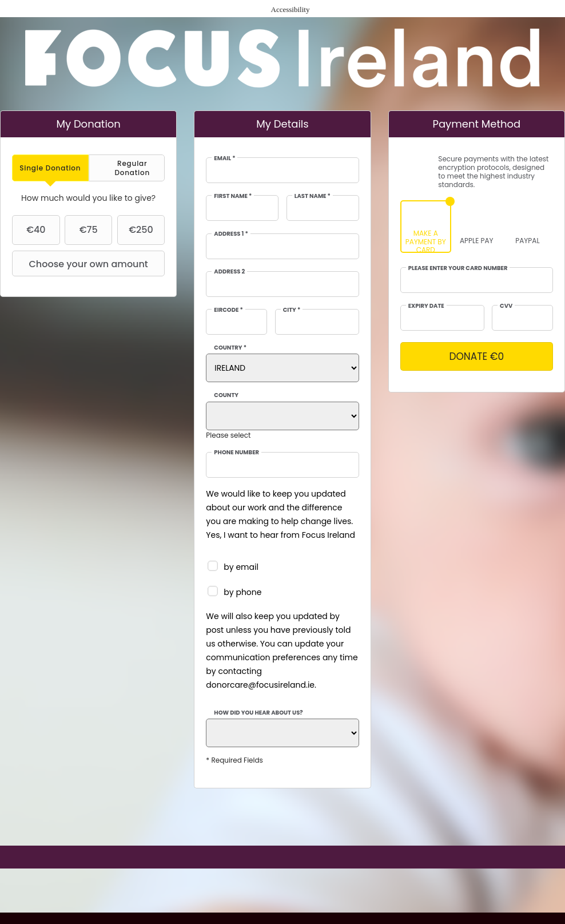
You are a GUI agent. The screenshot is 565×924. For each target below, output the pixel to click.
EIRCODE (228, 310)
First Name (233, 196)
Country (230, 348)
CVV (506, 306)
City (292, 310)
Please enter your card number (458, 268)
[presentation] (50, 168)
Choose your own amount (81, 264)
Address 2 (229, 272)
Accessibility (291, 9)
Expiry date (426, 306)
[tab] (50, 168)
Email (224, 158)
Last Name (313, 196)
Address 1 (231, 234)
